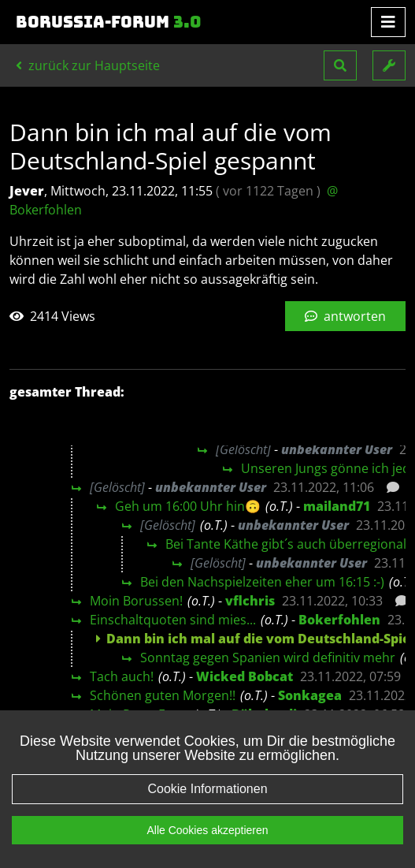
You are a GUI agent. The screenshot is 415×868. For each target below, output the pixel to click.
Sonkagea (310, 695)
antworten (345, 316)
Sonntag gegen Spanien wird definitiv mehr (268, 658)
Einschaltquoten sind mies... (173, 620)
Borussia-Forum (109, 22)
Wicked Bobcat (245, 676)
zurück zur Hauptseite (88, 65)
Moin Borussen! (136, 601)
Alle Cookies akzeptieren (207, 830)
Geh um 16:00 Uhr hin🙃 (188, 506)
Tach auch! (122, 676)
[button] (340, 65)
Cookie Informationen (207, 789)
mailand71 (337, 506)
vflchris (250, 601)
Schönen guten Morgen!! (163, 695)
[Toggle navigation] (388, 22)
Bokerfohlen (339, 620)
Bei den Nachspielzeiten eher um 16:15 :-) (262, 582)
